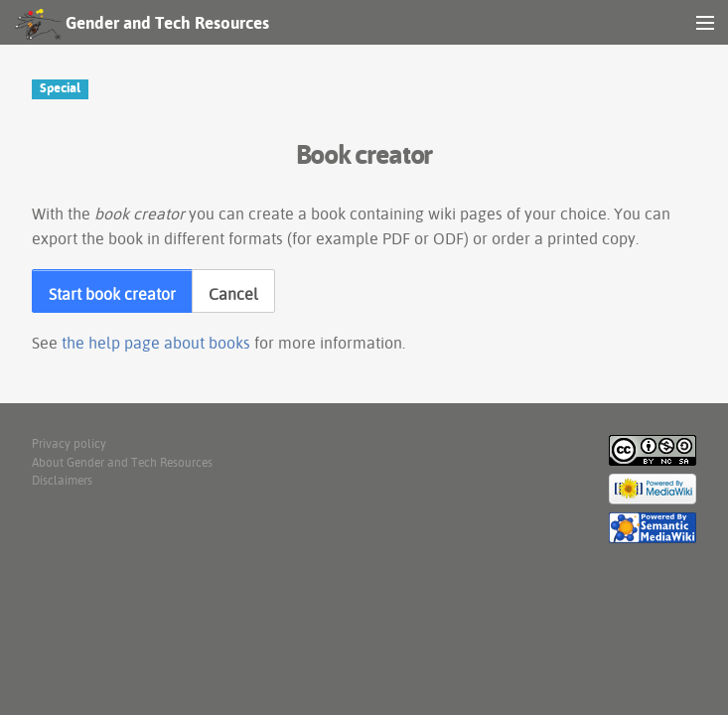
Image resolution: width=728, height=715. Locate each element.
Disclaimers (62, 480)
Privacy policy (69, 443)
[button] (112, 291)
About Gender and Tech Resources (122, 462)
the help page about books (156, 343)
